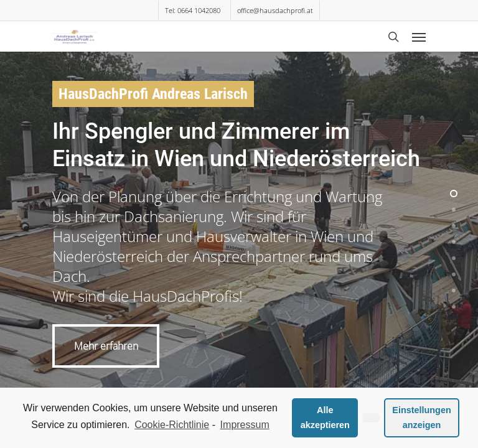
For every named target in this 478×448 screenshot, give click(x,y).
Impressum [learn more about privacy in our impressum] (245, 425)
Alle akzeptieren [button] (325, 418)
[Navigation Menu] (419, 37)
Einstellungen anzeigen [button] (421, 418)
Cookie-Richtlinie (172, 425)
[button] (371, 418)
